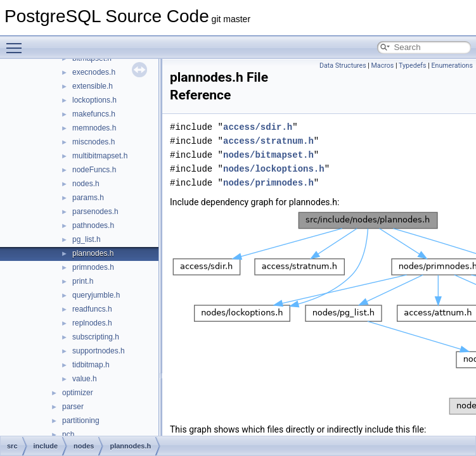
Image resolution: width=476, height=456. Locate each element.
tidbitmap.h (91, 365)
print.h (83, 281)
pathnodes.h (93, 225)
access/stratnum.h (268, 141)
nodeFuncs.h (94, 170)
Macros (383, 66)
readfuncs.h (92, 309)
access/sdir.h (258, 127)
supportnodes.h (99, 351)
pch (68, 434)
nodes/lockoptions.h (274, 169)
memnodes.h (94, 128)
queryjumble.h (96, 295)
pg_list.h (87, 239)
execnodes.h (94, 72)
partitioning (81, 421)
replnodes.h (92, 323)
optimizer (78, 393)
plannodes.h (93, 253)
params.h (88, 198)
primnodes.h (93, 267)
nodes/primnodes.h (268, 183)
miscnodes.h (93, 142)
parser (73, 407)
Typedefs (413, 66)
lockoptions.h (94, 100)
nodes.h (86, 184)
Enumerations (452, 66)
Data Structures (343, 66)
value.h (85, 379)
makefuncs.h (94, 114)
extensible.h (93, 86)
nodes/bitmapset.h (268, 155)
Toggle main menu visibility (17, 42)
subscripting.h (96, 337)
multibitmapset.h (100, 156)
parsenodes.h (95, 212)
